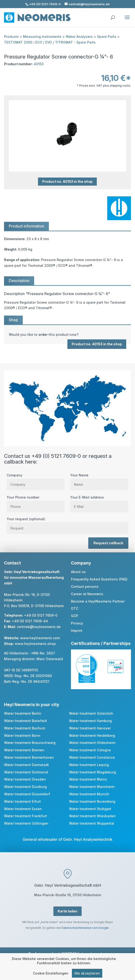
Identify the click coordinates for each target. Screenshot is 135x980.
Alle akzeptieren (87, 974)
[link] (67, 335)
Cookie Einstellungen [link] (51, 974)
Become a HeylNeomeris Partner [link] (98, 601)
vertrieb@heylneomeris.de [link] (39, 627)
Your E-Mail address (99, 502)
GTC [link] (75, 608)
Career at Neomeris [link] (87, 594)
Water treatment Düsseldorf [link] (27, 794)
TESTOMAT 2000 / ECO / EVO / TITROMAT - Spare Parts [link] (50, 42)
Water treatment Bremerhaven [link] (29, 757)
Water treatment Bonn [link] (22, 735)
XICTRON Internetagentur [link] (83, 954)
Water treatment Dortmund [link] (26, 772)
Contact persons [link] (85, 587)
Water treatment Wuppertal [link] (92, 823)
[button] (127, 20)
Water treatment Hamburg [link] (90, 721)
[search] (113, 15)
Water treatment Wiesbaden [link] (92, 816)
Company (36, 480)
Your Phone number (36, 502)
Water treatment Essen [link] (23, 809)
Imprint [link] (77, 631)
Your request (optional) (67, 524)
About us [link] (78, 572)
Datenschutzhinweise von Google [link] (85, 928)
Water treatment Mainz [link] (88, 779)
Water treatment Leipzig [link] (89, 765)
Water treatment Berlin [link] (23, 713)
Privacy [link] (77, 623)
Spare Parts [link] (107, 37)
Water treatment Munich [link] (89, 794)
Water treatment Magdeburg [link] (93, 772)
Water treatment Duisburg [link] (25, 787)
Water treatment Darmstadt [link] (26, 765)
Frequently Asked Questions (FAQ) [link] (99, 579)
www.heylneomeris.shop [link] (35, 644)
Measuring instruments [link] (42, 37)
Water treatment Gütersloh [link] (91, 713)
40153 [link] (39, 64)
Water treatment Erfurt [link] (22, 801)
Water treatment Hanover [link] (90, 728)
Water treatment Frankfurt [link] (26, 816)
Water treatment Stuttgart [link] (90, 809)
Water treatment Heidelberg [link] (92, 735)
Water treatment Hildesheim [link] (92, 743)
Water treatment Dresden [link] (25, 779)
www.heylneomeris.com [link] (40, 638)
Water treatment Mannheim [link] (92, 787)
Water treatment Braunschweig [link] (30, 743)
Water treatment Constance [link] (92, 757)
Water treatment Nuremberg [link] (92, 801)
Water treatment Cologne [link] (90, 750)
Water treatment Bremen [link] (24, 750)
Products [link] (11, 37)
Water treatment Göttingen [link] (26, 823)
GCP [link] (74, 616)
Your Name (99, 480)
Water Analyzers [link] (79, 37)
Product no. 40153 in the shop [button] (67, 181)
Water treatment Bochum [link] (25, 728)
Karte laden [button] (67, 911)
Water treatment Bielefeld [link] (25, 721)
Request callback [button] (108, 543)
